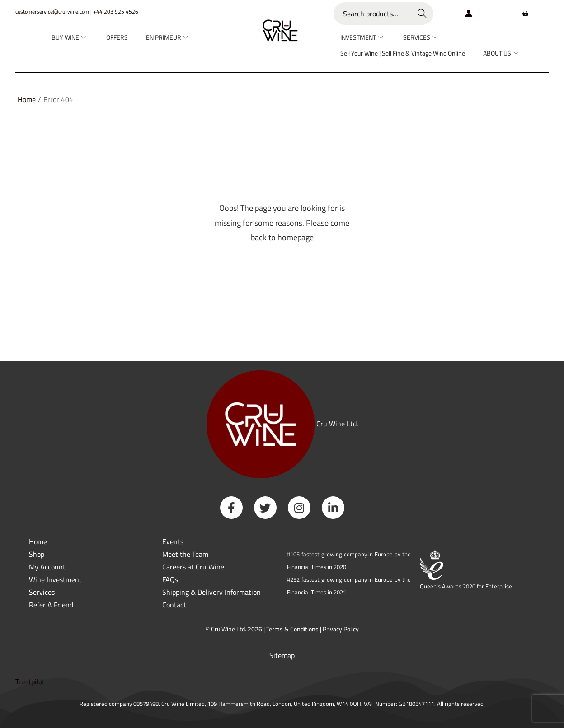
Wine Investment (55, 579)
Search (422, 14)
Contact (174, 605)
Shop (37, 554)
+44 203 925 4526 (116, 12)
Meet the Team (185, 554)
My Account (47, 567)
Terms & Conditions (292, 629)
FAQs (170, 579)
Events (173, 541)
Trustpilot (30, 681)
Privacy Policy (341, 629)
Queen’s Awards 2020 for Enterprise (466, 586)
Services (42, 592)
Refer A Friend (51, 605)
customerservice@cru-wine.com (52, 12)
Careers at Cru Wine (193, 567)
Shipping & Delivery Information (211, 592)
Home (27, 99)
